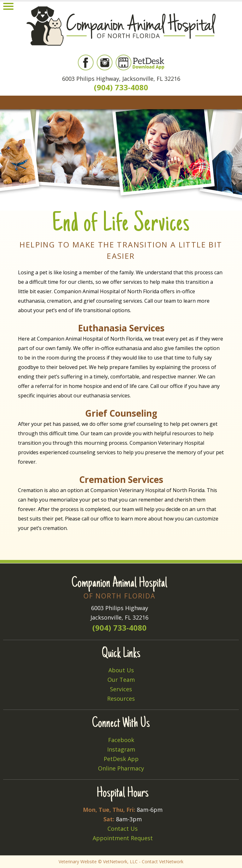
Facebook (121, 740)
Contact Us (123, 829)
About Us (121, 670)
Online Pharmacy (121, 768)
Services (121, 689)
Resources (121, 699)
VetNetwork (115, 862)
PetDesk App (121, 759)
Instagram (121, 749)
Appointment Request (123, 838)
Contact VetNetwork (163, 862)
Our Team (121, 680)
